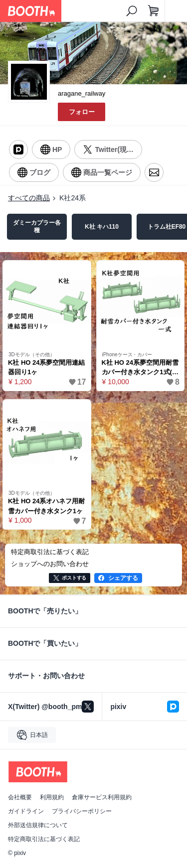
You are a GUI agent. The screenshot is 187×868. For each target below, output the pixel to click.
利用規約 (52, 797)
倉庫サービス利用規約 (102, 797)
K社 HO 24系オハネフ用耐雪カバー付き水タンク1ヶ (46, 506)
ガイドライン (26, 811)
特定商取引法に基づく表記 (44, 839)
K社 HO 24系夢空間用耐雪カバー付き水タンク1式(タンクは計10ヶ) (140, 368)
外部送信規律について (38, 825)
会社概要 (20, 797)
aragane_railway (82, 93)
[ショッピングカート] (154, 11)
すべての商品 (29, 198)
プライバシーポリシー (82, 811)
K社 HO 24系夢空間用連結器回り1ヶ (46, 367)
